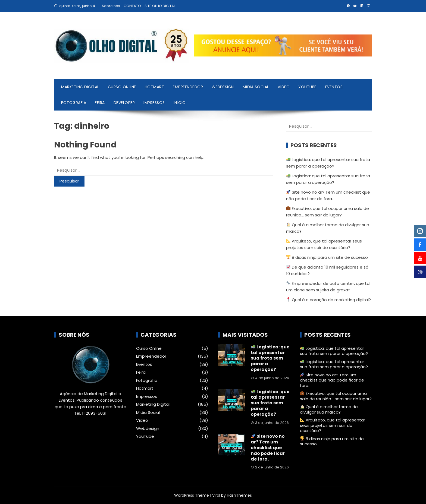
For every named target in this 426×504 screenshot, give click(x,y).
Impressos (154, 103)
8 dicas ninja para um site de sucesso (327, 257)
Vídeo (284, 87)
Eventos (334, 87)
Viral (216, 495)
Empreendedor (188, 87)
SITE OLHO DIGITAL (160, 6)
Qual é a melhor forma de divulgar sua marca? (329, 409)
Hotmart (155, 87)
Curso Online (122, 87)
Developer (124, 103)
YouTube (307, 87)
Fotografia (74, 103)
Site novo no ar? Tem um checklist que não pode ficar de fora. (268, 448)
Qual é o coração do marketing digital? (329, 300)
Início (180, 103)
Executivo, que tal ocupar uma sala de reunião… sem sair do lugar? (336, 396)
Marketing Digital (80, 87)
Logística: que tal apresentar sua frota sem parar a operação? (270, 358)
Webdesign (223, 87)
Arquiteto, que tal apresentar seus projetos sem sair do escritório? (333, 425)
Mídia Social (256, 87)
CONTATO (132, 6)
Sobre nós (111, 6)
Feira (100, 103)
